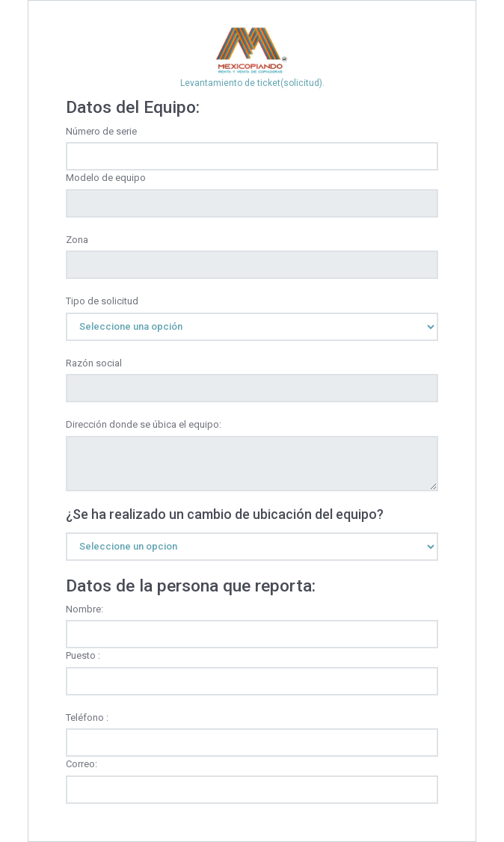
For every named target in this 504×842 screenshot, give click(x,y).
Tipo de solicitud (102, 301)
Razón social (94, 363)
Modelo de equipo (106, 178)
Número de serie (101, 131)
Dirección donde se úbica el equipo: (144, 424)
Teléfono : (87, 717)
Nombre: (84, 609)
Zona (77, 240)
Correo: (82, 764)
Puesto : (83, 655)
